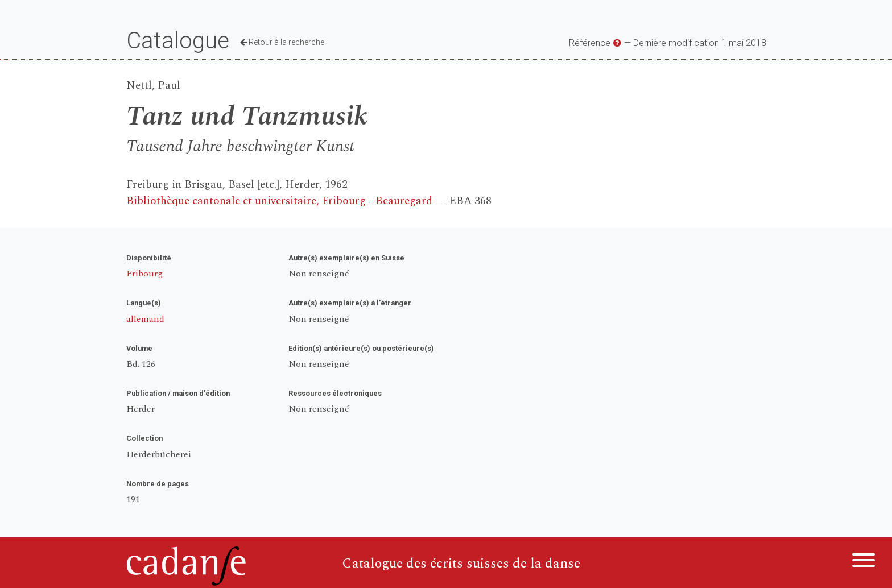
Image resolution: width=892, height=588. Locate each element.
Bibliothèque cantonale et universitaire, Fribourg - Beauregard (279, 201)
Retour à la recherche (282, 42)
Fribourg (144, 274)
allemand (145, 319)
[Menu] (864, 562)
